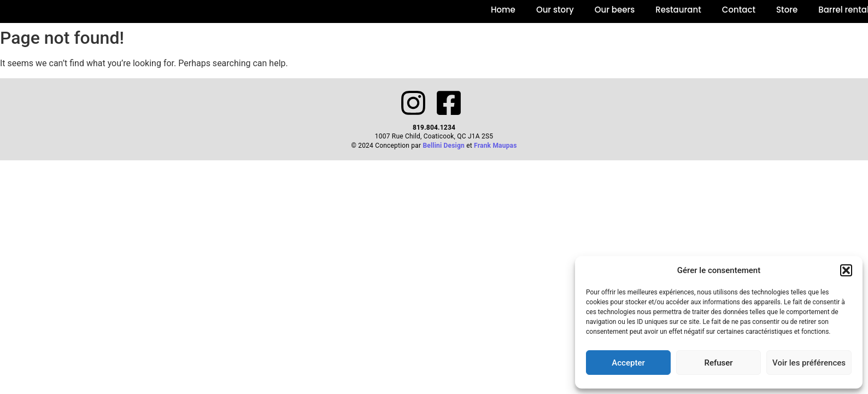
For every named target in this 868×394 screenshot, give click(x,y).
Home (503, 10)
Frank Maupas (495, 146)
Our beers (615, 10)
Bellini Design (444, 146)
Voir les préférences (809, 363)
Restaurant (678, 10)
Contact (739, 10)
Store (787, 10)
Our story (555, 10)
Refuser (718, 363)
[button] (846, 270)
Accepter (628, 363)
